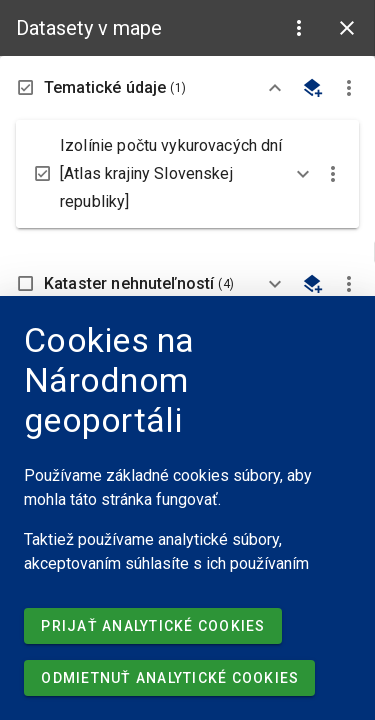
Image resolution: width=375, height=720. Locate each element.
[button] (299, 28)
